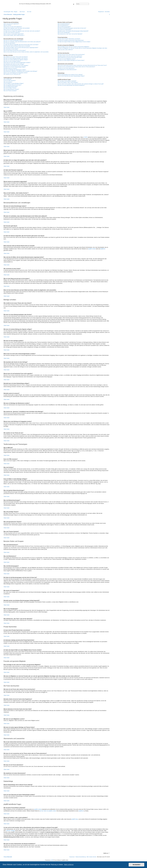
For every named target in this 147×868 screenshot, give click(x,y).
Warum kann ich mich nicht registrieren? (13, 27)
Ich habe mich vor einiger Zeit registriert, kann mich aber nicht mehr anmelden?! (22, 31)
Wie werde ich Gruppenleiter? (64, 29)
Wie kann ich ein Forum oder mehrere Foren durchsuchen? (71, 54)
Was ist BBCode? (8, 79)
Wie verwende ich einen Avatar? (11, 49)
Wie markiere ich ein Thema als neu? (12, 74)
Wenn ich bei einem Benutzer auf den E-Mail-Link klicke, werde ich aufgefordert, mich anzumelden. (26, 52)
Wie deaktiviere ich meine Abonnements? (67, 70)
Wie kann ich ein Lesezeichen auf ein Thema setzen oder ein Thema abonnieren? (76, 67)
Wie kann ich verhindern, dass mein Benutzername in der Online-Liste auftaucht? (22, 42)
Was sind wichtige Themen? (10, 88)
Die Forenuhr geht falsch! (9, 43)
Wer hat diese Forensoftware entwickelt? (67, 81)
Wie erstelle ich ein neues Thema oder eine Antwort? (16, 57)
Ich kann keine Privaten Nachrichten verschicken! (69, 39)
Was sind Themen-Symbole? (10, 91)
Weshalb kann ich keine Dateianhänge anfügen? (15, 67)
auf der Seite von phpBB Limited (48, 811)
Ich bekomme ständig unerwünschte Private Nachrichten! (71, 40)
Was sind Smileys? (8, 82)
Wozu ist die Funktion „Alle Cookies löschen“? (14, 35)
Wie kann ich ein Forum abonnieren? (66, 68)
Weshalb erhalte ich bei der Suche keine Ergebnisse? (70, 56)
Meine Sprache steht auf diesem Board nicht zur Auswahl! (17, 46)
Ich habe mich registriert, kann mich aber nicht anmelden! (17, 28)
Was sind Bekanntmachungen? (11, 86)
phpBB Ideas (75, 819)
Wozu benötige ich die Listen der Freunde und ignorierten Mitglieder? (73, 47)
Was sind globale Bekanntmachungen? (12, 85)
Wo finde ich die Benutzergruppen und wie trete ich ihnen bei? (72, 28)
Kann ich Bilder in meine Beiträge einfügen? (14, 83)
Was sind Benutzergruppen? (64, 27)
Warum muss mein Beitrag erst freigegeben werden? (16, 73)
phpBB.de (103, 249)
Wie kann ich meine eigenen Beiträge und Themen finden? (71, 60)
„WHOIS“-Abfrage (10, 831)
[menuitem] (12, 12)
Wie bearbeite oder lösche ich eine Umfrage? (14, 64)
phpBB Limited (92, 249)
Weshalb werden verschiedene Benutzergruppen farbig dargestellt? (73, 31)
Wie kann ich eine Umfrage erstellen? (12, 61)
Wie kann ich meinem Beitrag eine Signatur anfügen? (16, 60)
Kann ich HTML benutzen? (10, 80)
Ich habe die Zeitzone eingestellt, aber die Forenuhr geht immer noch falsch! (21, 45)
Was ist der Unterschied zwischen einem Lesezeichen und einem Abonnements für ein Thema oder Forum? (82, 65)
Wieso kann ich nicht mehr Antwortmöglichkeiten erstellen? (17, 63)
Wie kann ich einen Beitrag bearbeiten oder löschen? (16, 58)
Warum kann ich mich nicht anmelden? (12, 29)
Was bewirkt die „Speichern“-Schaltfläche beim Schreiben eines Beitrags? (20, 71)
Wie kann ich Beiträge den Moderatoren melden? (15, 70)
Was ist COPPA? (7, 25)
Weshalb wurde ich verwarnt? (10, 68)
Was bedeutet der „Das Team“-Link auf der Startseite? (70, 34)
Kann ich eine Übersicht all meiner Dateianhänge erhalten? (71, 76)
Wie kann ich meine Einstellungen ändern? (13, 40)
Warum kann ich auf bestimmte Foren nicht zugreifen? (16, 65)
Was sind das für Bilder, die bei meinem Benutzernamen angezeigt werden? (21, 48)
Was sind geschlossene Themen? (11, 89)
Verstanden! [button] (136, 865)
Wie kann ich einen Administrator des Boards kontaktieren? (71, 85)
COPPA (86, 137)
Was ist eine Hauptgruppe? (64, 32)
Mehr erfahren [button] (69, 865)
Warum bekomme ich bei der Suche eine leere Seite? (70, 57)
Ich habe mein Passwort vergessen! (12, 32)
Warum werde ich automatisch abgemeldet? (14, 34)
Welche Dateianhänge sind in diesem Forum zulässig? (70, 75)
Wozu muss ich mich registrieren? (11, 24)
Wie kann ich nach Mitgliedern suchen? (67, 59)
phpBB (52, 860)
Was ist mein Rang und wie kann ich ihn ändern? (15, 50)
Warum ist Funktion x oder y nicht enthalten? (68, 82)
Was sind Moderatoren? (63, 25)
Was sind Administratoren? (64, 24)
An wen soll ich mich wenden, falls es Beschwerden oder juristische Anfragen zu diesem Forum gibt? (81, 84)
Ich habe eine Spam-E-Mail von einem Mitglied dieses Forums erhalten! (74, 42)
